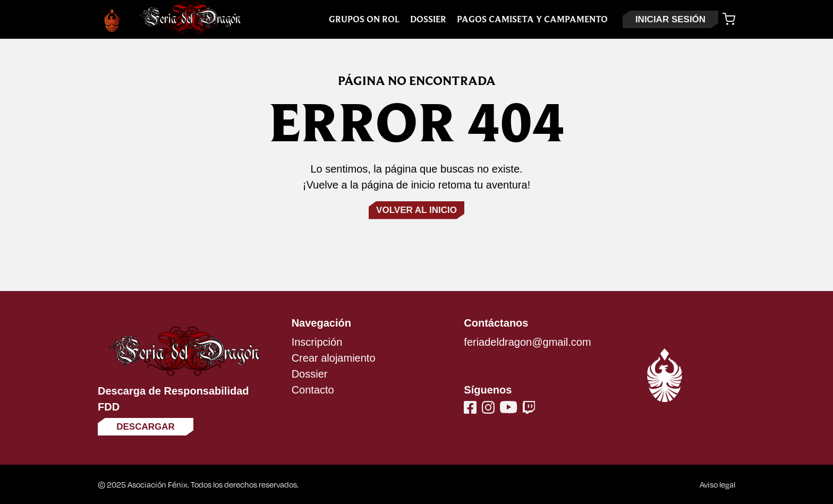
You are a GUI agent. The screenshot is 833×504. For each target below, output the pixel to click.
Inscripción (317, 342)
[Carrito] (729, 19)
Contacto (313, 390)
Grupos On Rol (364, 19)
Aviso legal (717, 484)
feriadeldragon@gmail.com (527, 342)
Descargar (146, 427)
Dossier (428, 19)
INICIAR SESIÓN (670, 19)
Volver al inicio (416, 210)
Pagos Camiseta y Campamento (532, 19)
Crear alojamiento (334, 358)
